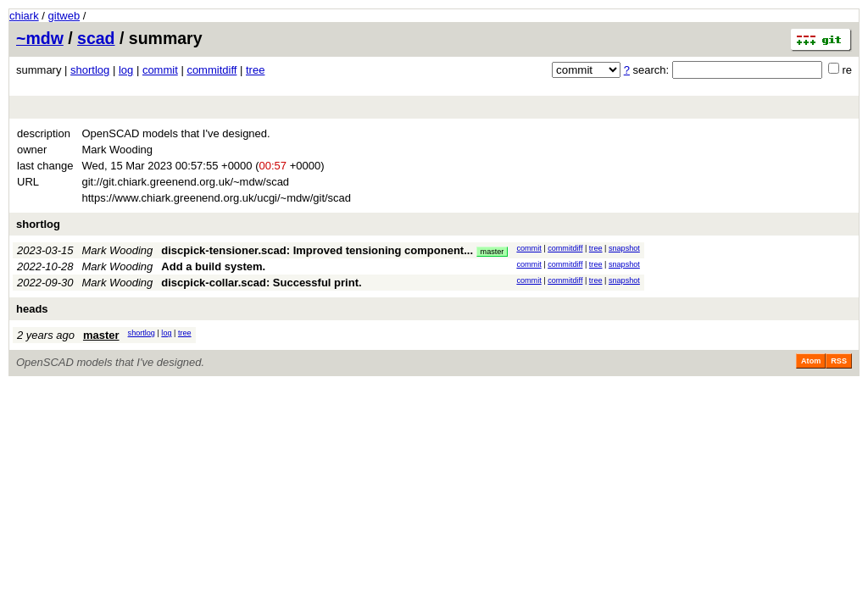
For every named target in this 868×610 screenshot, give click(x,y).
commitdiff (211, 70)
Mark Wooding (118, 250)
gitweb (64, 16)
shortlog (90, 70)
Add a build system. (213, 266)
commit (160, 70)
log (126, 70)
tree (255, 70)
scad (96, 38)
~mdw (40, 38)
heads (32, 309)
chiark (24, 16)
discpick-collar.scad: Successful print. (261, 283)
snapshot (624, 248)
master (492, 252)
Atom (811, 361)
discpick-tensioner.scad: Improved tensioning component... (318, 250)
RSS (839, 361)
